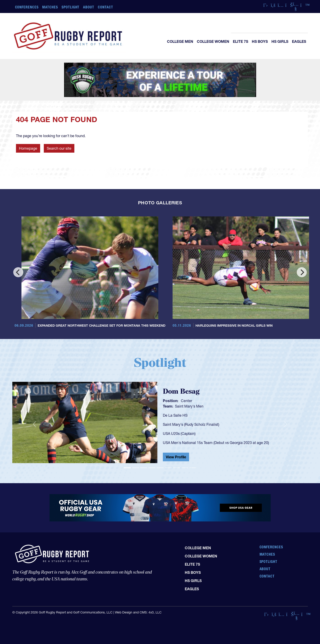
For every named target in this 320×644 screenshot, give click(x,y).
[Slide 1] (127, 468)
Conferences (27, 7)
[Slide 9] (193, 468)
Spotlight (71, 7)
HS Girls (280, 41)
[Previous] (18, 272)
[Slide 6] (168, 468)
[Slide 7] (177, 468)
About (89, 7)
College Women (213, 41)
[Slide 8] (185, 468)
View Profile (176, 457)
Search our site (59, 148)
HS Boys (260, 41)
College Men (180, 41)
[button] (34, 424)
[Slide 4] (152, 468)
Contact (105, 7)
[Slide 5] (160, 468)
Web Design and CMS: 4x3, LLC (138, 612)
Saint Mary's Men (189, 406)
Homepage (28, 148)
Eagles (299, 41)
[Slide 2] (135, 468)
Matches (50, 7)
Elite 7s (241, 41)
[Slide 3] (144, 468)
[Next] (302, 272)
